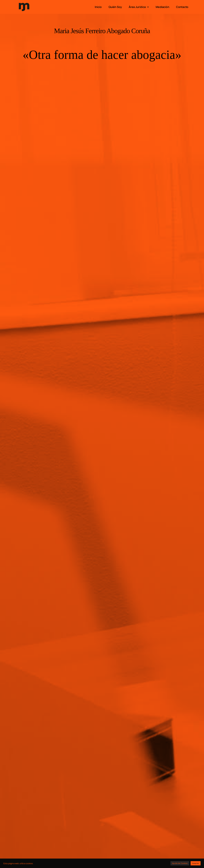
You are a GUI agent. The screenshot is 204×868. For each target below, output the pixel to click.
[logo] (24, 3)
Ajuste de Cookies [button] (180, 863)
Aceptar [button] (196, 863)
